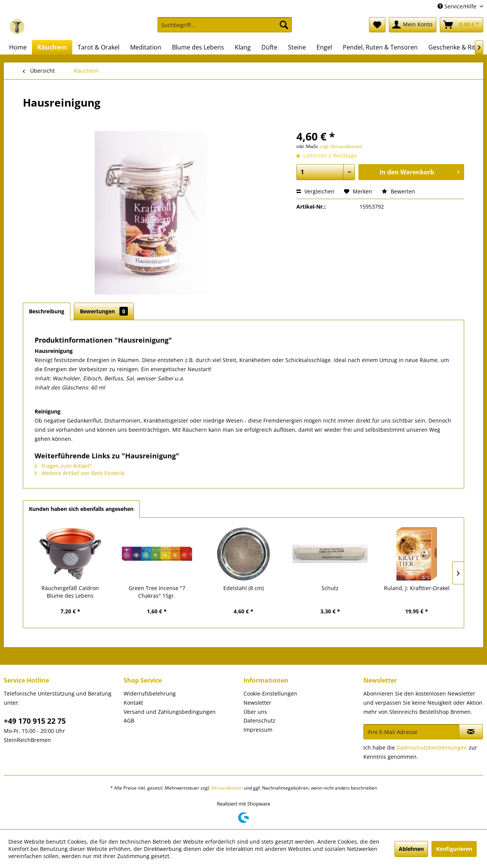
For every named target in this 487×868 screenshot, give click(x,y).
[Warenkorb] (462, 25)
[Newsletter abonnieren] (471, 732)
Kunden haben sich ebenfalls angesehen (81, 509)
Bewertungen (104, 311)
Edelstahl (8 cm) (243, 588)
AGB (129, 720)
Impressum (258, 730)
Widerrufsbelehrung (150, 693)
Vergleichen (315, 191)
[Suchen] (284, 25)
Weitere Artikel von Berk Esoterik (80, 473)
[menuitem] (225, 28)
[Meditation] (146, 47)
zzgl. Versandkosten (341, 146)
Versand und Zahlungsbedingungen (170, 712)
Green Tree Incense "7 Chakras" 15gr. (157, 592)
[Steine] (297, 47)
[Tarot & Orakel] (99, 47)
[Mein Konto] (413, 25)
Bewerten (398, 191)
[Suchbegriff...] (225, 25)
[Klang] (243, 47)
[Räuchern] (52, 47)
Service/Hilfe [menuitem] (458, 6)
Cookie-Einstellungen (270, 693)
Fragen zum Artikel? (63, 466)
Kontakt (133, 703)
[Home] (18, 47)
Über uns (255, 712)
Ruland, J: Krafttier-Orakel (417, 588)
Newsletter (257, 703)
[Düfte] (269, 47)
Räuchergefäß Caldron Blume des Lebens (70, 592)
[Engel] (324, 47)
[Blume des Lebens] (198, 47)
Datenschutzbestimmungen (432, 748)
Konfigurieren (454, 849)
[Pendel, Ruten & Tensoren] (380, 47)
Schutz (330, 588)
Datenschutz (259, 720)
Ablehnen (411, 849)
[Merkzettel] (377, 25)
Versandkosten (227, 788)
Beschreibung (47, 311)
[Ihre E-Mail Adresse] (411, 732)
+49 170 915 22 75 (35, 721)
